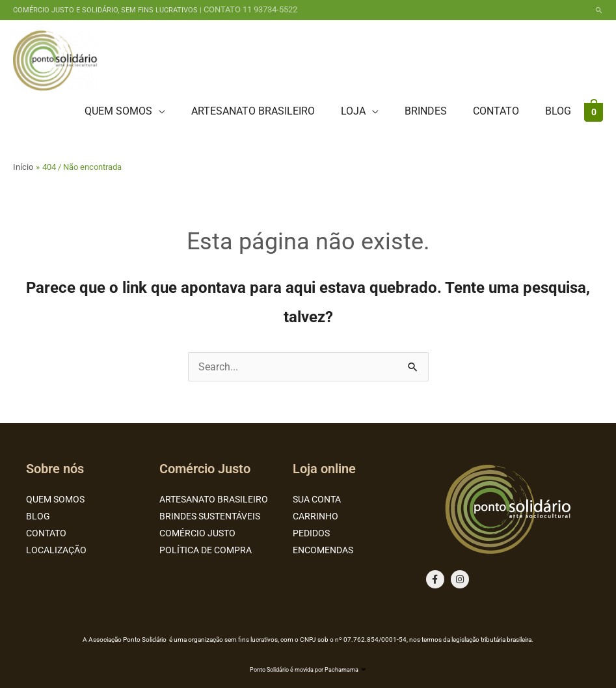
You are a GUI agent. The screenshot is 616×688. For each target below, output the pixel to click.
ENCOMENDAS (323, 550)
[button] (599, 10)
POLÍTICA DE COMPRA (206, 550)
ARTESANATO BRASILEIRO (214, 499)
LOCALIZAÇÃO (56, 550)
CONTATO (46, 533)
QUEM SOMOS (55, 499)
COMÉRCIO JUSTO (197, 533)
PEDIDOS (311, 533)
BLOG (38, 516)
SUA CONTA (317, 499)
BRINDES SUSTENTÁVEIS (210, 516)
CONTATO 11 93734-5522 (250, 9)
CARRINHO (315, 516)
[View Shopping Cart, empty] (594, 112)
